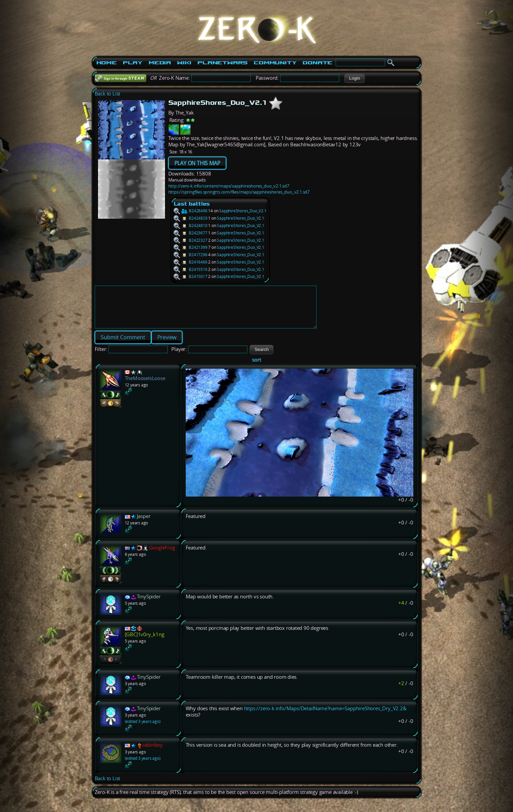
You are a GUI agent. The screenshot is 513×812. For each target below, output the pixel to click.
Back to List (108, 94)
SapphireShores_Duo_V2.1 (243, 211)
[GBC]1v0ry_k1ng (145, 642)
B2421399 (191, 247)
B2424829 (191, 218)
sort (256, 368)
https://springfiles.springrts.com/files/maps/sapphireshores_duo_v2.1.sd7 (239, 192)
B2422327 (191, 240)
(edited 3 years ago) (143, 729)
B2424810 (191, 226)
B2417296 (191, 255)
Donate (317, 63)
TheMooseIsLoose (145, 386)
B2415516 (191, 269)
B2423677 (191, 233)
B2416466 (191, 262)
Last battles (192, 204)
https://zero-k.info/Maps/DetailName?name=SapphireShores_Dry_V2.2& (325, 716)
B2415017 (191, 276)
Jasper (144, 524)
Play (133, 63)
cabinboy (152, 753)
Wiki (184, 63)
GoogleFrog (162, 556)
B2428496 (191, 211)
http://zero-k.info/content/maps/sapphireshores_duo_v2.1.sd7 (229, 186)
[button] (355, 78)
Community (275, 63)
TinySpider (149, 605)
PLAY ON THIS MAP (197, 163)
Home (107, 63)
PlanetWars (223, 63)
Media (160, 63)
